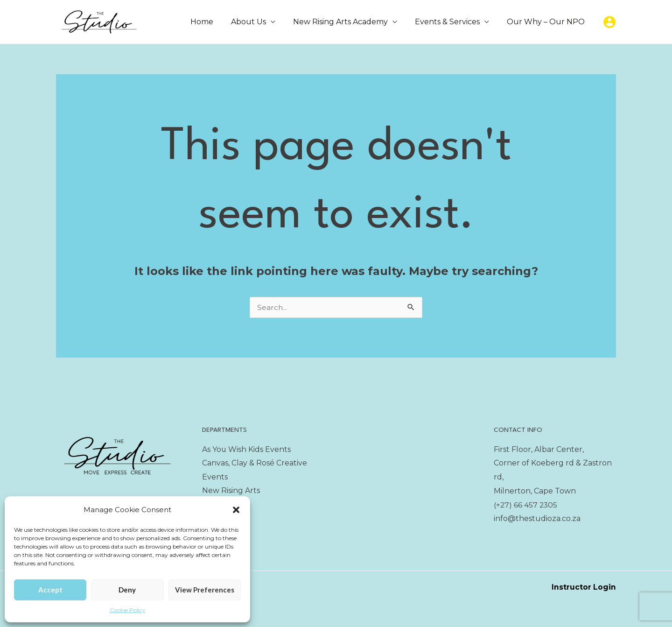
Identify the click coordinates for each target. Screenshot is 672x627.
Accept (50, 590)
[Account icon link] (609, 22)
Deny (127, 590)
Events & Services (451, 22)
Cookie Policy (128, 610)
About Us (258, 22)
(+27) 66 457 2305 (526, 505)
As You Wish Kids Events (247, 449)
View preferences (205, 590)
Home (214, 22)
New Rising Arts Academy (347, 22)
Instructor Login (584, 587)
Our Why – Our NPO (547, 22)
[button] (236, 510)
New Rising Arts (231, 491)
